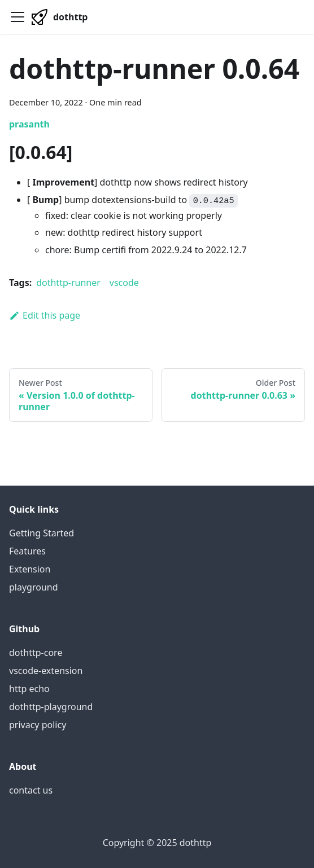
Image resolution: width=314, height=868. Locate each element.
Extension (30, 569)
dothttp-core (36, 653)
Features (27, 551)
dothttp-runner (68, 283)
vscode (124, 283)
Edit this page (45, 315)
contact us (31, 790)
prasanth (29, 124)
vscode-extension (46, 671)
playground (34, 587)
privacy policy (38, 725)
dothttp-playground (51, 707)
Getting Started (42, 533)
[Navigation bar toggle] (18, 17)
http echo (29, 689)
